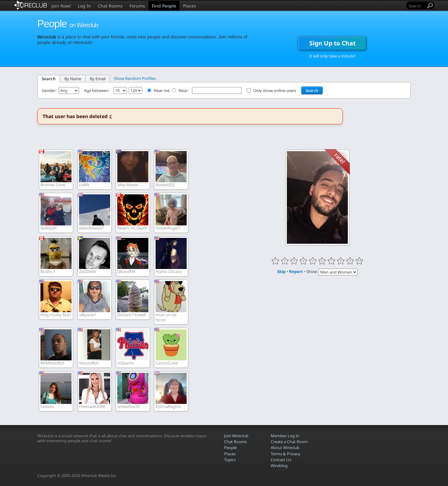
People (230, 447)
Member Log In (285, 436)
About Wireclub (285, 447)
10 (359, 261)
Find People (164, 6)
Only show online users (275, 90)
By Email (98, 79)
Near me (162, 90)
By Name (73, 79)
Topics (230, 460)
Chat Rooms (110, 6)
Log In (84, 6)
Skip (281, 271)
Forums (137, 6)
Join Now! (61, 6)
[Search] (417, 6)
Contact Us (281, 460)
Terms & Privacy (285, 454)
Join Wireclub (236, 436)
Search (49, 79)
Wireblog (279, 465)
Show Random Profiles (135, 78)
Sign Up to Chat (332, 43)
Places (189, 6)
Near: (184, 90)
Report (296, 271)
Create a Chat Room (289, 442)
